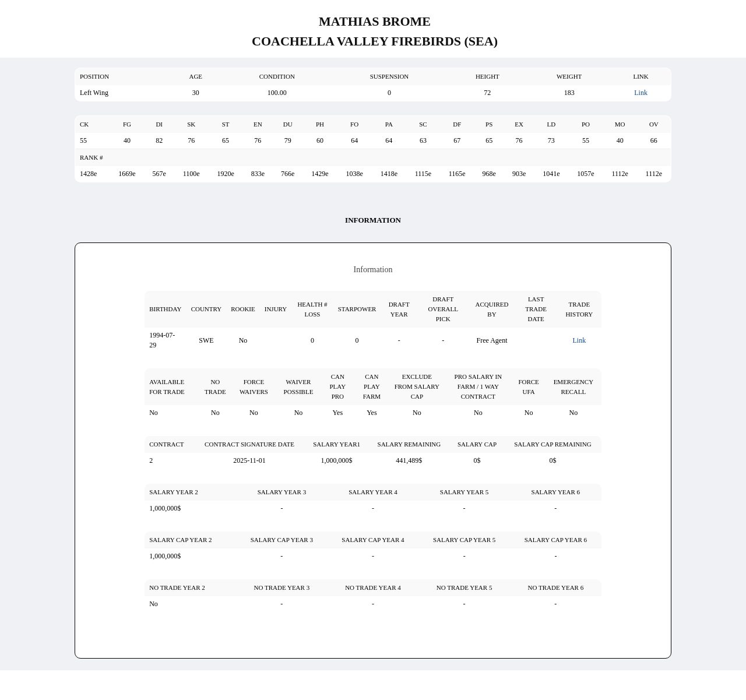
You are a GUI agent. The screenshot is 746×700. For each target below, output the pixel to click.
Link (641, 93)
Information (373, 220)
